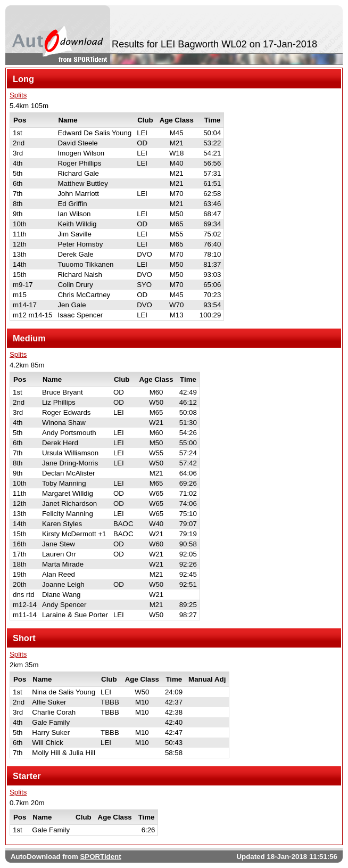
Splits (18, 95)
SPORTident (100, 857)
